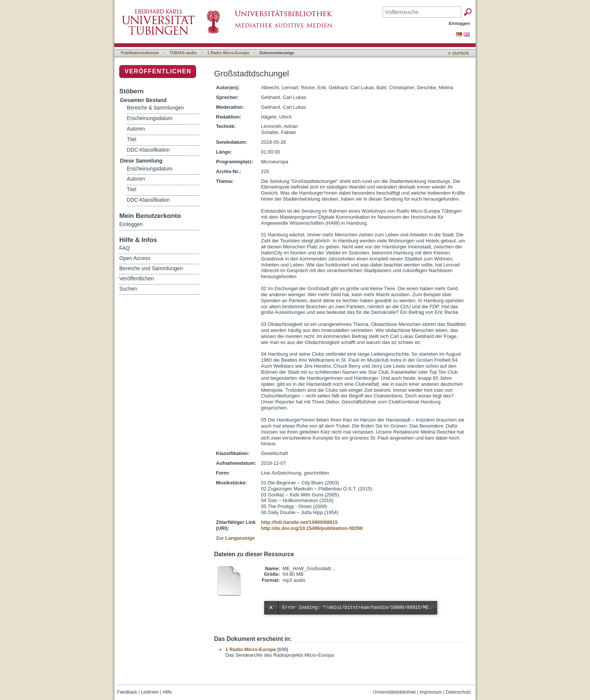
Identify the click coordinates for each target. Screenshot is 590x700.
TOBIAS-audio (183, 53)
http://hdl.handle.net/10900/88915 (299, 522)
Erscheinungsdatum (150, 118)
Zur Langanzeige (235, 538)
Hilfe (167, 692)
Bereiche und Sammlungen (151, 268)
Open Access (135, 258)
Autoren (136, 129)
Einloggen (460, 23)
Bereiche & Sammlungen (155, 108)
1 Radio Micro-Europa (228, 53)
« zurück (458, 53)
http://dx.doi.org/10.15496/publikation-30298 (312, 528)
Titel (132, 139)
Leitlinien (150, 692)
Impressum (431, 692)
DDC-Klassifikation (148, 150)
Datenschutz (458, 692)
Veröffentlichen (158, 71)
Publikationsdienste (140, 53)
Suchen (128, 289)
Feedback (127, 692)
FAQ (125, 248)
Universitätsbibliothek (394, 692)
